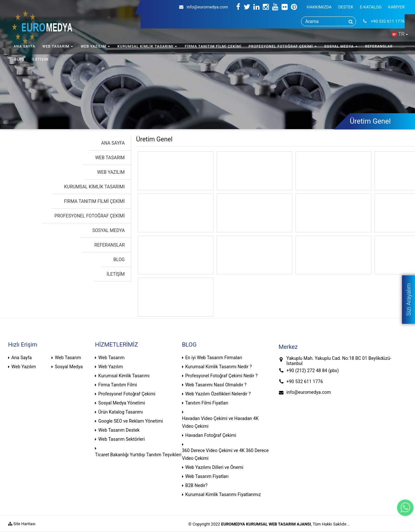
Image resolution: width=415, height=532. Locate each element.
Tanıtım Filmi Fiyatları (207, 403)
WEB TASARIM (56, 46)
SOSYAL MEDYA (339, 46)
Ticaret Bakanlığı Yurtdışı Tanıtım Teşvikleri (138, 455)
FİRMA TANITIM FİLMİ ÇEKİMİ (213, 46)
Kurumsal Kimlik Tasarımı (124, 376)
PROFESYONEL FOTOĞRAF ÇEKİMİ (281, 46)
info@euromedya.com (204, 7)
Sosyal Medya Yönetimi (121, 403)
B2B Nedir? (196, 485)
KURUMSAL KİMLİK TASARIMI (146, 46)
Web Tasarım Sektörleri (121, 439)
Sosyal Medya (69, 367)
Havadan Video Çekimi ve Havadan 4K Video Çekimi (220, 422)
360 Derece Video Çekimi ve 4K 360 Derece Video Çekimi (225, 454)
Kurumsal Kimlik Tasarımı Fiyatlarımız (223, 494)
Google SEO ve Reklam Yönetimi (130, 421)
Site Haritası (22, 524)
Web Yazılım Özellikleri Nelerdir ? (218, 394)
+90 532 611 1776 (305, 382)
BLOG (19, 59)
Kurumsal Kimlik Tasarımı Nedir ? (219, 367)
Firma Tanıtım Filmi (117, 385)
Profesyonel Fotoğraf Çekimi (127, 394)
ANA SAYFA (24, 46)
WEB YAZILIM (93, 46)
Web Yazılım (24, 367)
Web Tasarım (68, 358)
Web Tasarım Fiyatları (207, 476)
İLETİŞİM (40, 59)
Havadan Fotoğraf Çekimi (211, 435)
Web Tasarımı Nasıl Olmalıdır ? (216, 385)
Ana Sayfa (22, 358)
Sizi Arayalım (408, 299)
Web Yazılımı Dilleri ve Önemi (214, 467)
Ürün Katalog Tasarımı (121, 412)
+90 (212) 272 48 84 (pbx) (313, 371)
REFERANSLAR (379, 46)
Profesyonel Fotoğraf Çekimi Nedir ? (221, 376)
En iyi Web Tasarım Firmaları (214, 358)
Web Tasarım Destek (119, 430)
